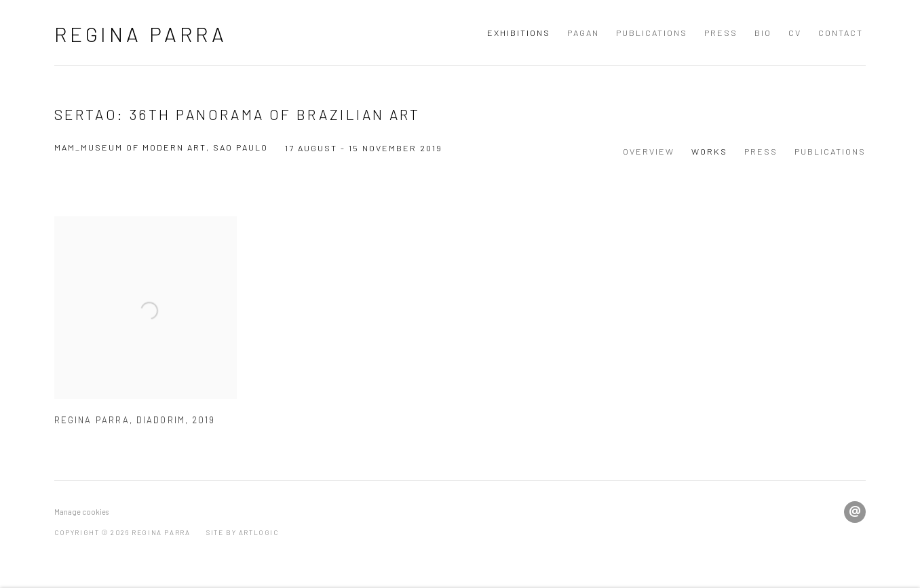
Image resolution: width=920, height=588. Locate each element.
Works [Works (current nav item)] (709, 151)
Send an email (855, 512)
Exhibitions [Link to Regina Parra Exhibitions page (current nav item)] (519, 33)
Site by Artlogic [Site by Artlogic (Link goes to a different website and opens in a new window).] (243, 532)
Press (761, 151)
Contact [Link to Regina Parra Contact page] (841, 33)
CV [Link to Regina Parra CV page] (795, 33)
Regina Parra (141, 34)
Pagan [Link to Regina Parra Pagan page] (583, 33)
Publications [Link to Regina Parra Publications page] (652, 33)
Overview (649, 151)
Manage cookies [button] (81, 512)
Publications (830, 151)
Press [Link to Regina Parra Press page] (721, 33)
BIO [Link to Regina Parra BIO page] (763, 33)
